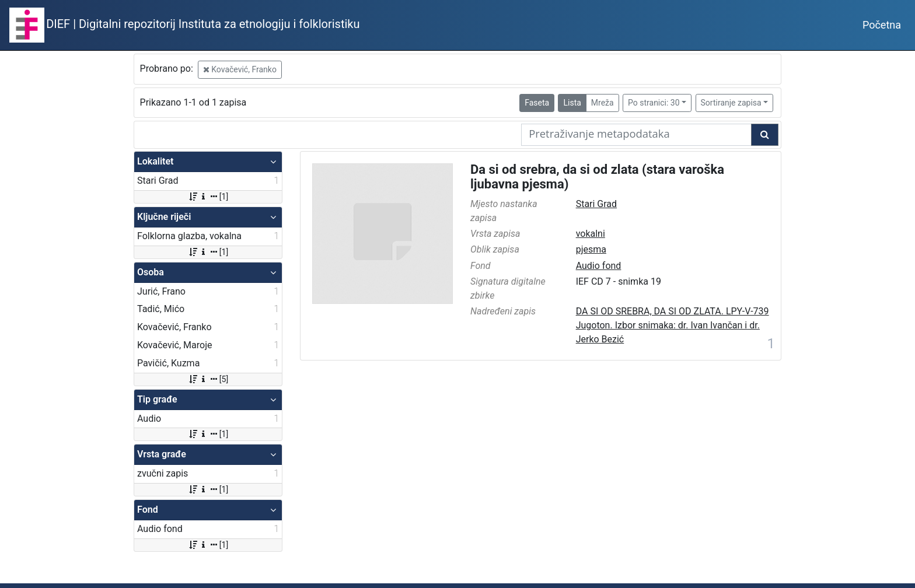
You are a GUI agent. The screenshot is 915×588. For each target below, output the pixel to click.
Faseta (537, 103)
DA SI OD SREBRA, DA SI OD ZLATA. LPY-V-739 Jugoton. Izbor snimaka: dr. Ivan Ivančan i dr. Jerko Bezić (673, 325)
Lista (572, 103)
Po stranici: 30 (654, 103)
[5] (208, 379)
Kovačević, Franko (240, 69)
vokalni (591, 234)
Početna (882, 25)
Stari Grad (596, 204)
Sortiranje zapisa (731, 103)
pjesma (591, 249)
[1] (208, 197)
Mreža (603, 103)
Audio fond (599, 266)
